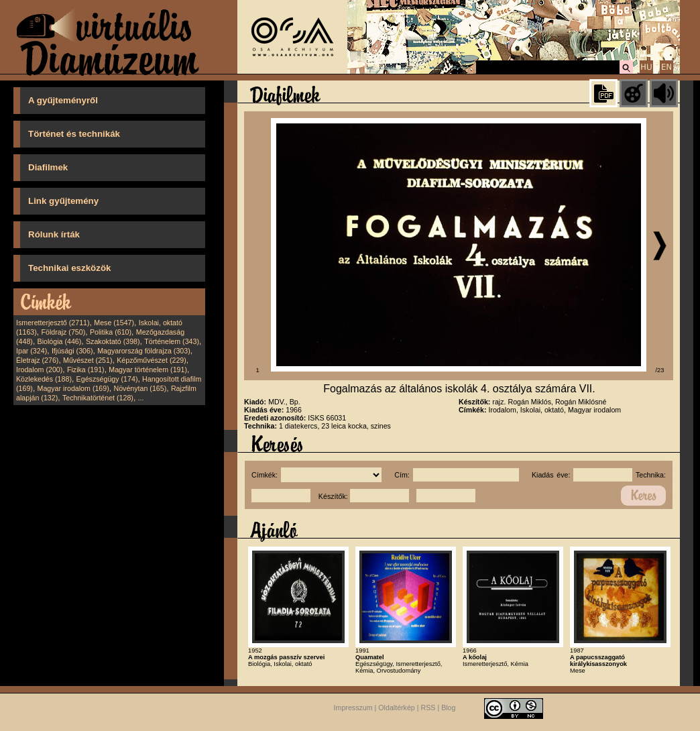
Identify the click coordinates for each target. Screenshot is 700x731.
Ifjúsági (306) (72, 351)
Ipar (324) (32, 351)
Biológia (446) (60, 341)
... (141, 398)
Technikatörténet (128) (98, 398)
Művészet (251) (87, 360)
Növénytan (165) (140, 388)
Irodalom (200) (39, 370)
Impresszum (353, 708)
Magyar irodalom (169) (73, 388)
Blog (448, 708)
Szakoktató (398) (113, 341)
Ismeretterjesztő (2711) (53, 323)
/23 (660, 370)
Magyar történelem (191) (148, 370)
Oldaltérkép (397, 708)
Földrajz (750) (63, 332)
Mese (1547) (114, 323)
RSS (428, 708)
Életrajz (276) (37, 360)
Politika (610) (111, 332)
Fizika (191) (86, 370)
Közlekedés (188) (44, 379)
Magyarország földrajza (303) (144, 351)
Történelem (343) (172, 341)
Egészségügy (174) (107, 379)
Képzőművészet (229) (152, 360)
